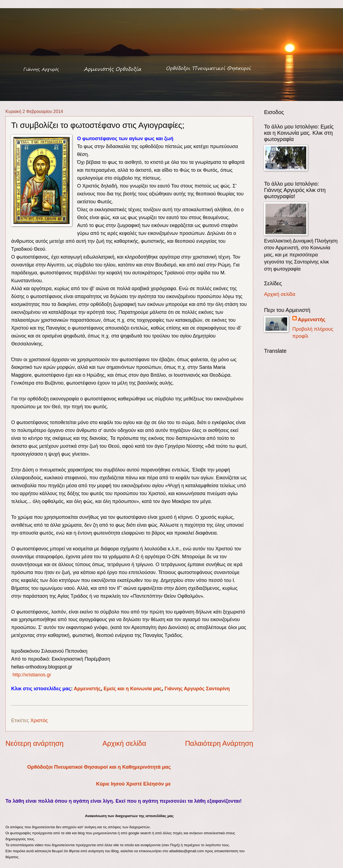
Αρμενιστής (87, 689)
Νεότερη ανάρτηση (34, 743)
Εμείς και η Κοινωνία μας (133, 689)
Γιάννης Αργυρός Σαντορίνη (197, 689)
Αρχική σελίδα (124, 743)
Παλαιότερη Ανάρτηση (219, 743)
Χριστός (39, 720)
